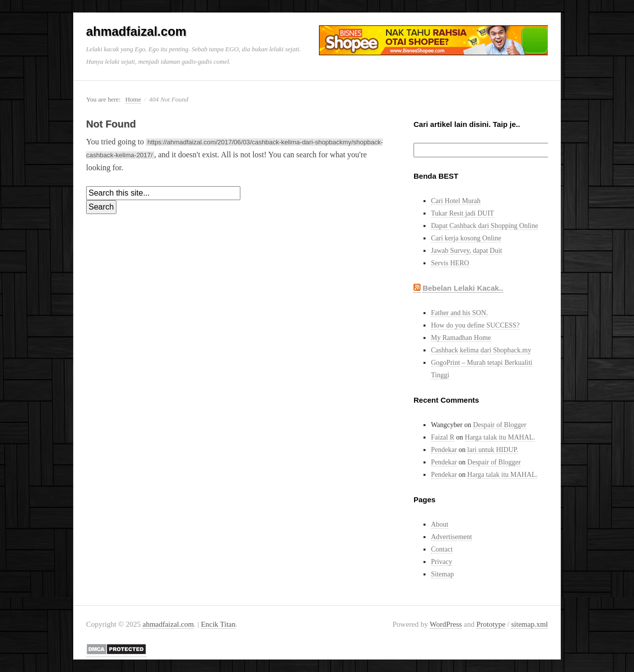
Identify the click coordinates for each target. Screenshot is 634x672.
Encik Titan (218, 624)
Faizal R (443, 437)
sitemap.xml (529, 624)
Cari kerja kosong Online (466, 238)
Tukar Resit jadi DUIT (463, 213)
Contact (442, 549)
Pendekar (444, 450)
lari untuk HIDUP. (493, 450)
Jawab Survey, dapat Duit (467, 251)
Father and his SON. (459, 313)
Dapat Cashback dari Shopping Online (484, 226)
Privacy (442, 562)
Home (133, 99)
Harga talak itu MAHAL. (500, 437)
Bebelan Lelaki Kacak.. (463, 288)
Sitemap (442, 574)
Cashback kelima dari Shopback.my (481, 350)
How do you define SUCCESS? (475, 325)
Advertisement (451, 537)
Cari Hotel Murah (456, 201)
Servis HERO (450, 263)
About (440, 524)
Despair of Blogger (499, 425)
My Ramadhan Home (461, 338)
